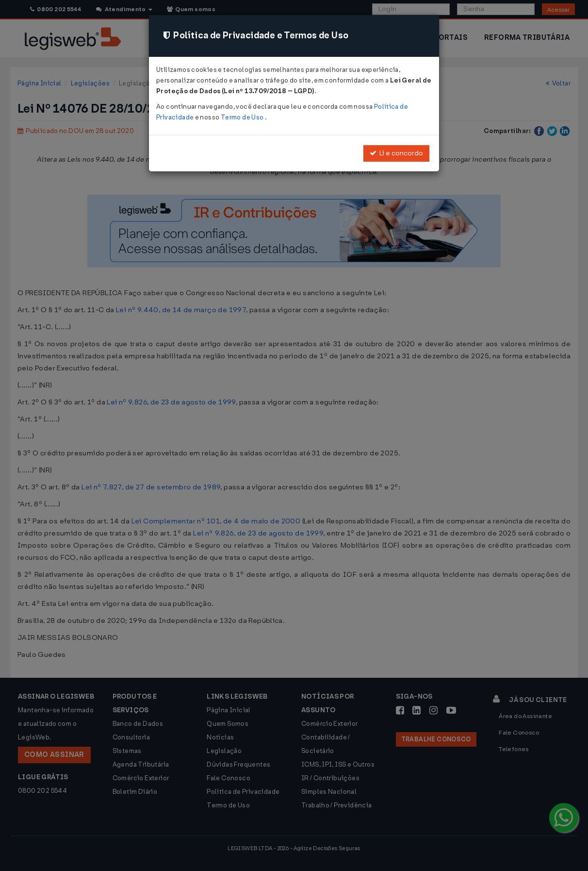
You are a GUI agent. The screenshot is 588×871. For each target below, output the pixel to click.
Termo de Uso (243, 117)
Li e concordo (396, 153)
